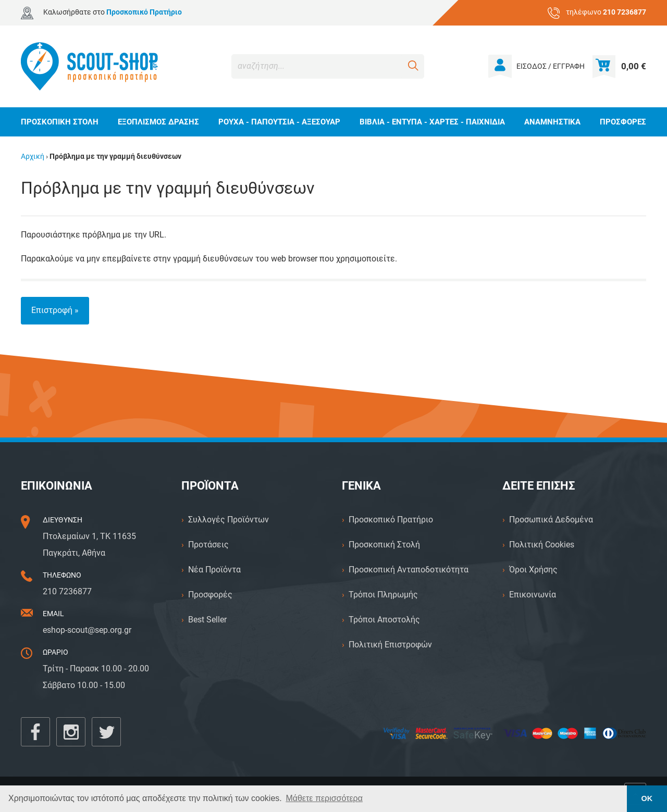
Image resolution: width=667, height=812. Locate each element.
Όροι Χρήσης (533, 570)
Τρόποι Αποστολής (384, 620)
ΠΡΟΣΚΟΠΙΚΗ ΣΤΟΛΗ (60, 122)
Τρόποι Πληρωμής (383, 595)
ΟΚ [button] (647, 798)
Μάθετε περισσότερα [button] (324, 798)
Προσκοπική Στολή (384, 545)
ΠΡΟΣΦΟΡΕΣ (623, 122)
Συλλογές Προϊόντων (228, 520)
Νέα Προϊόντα (214, 570)
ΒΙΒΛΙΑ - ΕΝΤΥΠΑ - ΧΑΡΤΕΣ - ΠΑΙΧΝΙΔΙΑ (432, 122)
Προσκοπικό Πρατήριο (391, 520)
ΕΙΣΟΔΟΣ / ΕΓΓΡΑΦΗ (551, 66)
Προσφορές (210, 595)
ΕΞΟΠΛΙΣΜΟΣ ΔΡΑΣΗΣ (158, 122)
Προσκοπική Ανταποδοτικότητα (409, 570)
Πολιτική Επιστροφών (390, 645)
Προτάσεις (208, 545)
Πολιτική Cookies (542, 545)
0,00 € (634, 66)
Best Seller (207, 620)
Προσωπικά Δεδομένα (551, 520)
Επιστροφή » (55, 310)
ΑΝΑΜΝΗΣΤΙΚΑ (552, 122)
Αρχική (33, 157)
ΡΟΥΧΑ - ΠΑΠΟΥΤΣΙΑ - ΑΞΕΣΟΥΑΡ (279, 122)
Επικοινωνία (533, 595)
